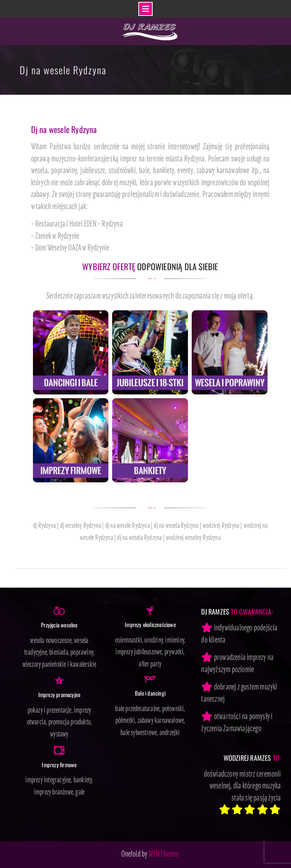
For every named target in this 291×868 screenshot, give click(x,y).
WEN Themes (164, 855)
